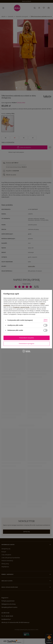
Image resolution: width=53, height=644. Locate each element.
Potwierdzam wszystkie (27, 338)
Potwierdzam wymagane (27, 344)
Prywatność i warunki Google (21, 307)
